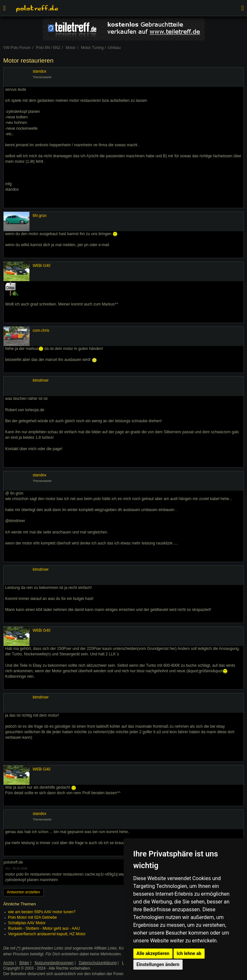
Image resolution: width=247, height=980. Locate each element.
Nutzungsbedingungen (54, 963)
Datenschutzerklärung (98, 963)
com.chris (41, 330)
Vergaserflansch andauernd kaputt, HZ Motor (47, 934)
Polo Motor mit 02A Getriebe (33, 917)
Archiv (9, 963)
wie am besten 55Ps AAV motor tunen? (42, 912)
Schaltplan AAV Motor (27, 923)
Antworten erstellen (23, 892)
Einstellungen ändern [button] (158, 964)
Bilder (24, 963)
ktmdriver (41, 380)
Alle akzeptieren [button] (153, 953)
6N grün (40, 216)
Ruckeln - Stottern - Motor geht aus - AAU (44, 928)
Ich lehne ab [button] (189, 953)
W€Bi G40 (42, 266)
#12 (8, 868)
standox (39, 71)
